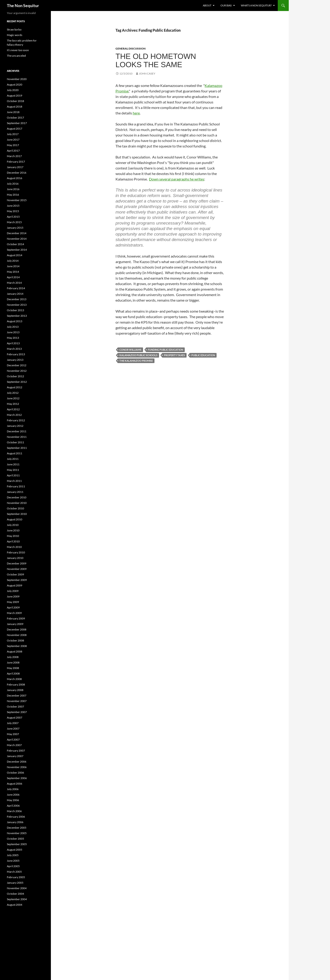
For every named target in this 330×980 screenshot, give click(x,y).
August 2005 (15, 850)
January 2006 (15, 822)
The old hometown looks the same (156, 60)
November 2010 (17, 503)
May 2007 (13, 734)
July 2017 (13, 134)
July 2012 (13, 393)
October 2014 (15, 244)
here (136, 113)
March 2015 (14, 222)
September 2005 (17, 844)
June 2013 (13, 332)
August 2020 (15, 85)
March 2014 (14, 283)
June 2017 (13, 140)
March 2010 (14, 547)
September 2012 (17, 382)
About (207, 5)
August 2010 (15, 519)
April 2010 (13, 541)
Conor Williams (130, 350)
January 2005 (15, 883)
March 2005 (14, 872)
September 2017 (17, 123)
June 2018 (13, 112)
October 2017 (15, 118)
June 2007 (13, 729)
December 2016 (17, 173)
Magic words (15, 35)
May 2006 (13, 800)
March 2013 (14, 349)
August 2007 (15, 718)
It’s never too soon (18, 50)
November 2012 (17, 371)
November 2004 (17, 888)
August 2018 (15, 107)
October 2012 (15, 376)
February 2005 (16, 877)
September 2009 (17, 580)
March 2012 (14, 415)
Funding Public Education (165, 350)
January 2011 (15, 492)
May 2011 (13, 470)
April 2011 (13, 475)
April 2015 (13, 217)
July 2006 (13, 789)
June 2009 (13, 596)
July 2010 (13, 525)
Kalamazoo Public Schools (138, 355)
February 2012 (16, 420)
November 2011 (17, 437)
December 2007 (17, 695)
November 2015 (17, 200)
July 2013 (13, 327)
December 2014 (17, 233)
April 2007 (13, 740)
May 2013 (13, 338)
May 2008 (13, 668)
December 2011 (17, 431)
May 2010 (13, 536)
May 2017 (13, 145)
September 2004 (17, 899)
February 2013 (16, 354)
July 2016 (13, 184)
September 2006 (17, 778)
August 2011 (15, 453)
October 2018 (15, 101)
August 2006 (15, 784)
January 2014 (15, 294)
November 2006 (17, 767)
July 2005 (13, 855)
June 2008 (13, 662)
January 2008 (15, 690)
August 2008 (15, 651)
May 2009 (13, 602)
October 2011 (15, 442)
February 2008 (16, 684)
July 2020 (13, 90)
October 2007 (15, 707)
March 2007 (14, 745)
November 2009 (17, 569)
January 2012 (15, 426)
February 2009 (16, 618)
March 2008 (14, 679)
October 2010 (15, 508)
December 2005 (17, 828)
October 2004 (15, 894)
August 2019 (15, 96)
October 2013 (15, 310)
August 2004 (15, 905)
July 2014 (13, 261)
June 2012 (13, 398)
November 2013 (17, 305)
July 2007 (13, 723)
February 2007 (16, 751)
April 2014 (13, 277)
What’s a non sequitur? (256, 5)
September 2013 (17, 316)
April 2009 (13, 607)
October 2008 (15, 640)
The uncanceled (16, 56)
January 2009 (15, 624)
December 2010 (17, 497)
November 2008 (17, 635)
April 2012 (13, 409)
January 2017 (15, 167)
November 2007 (17, 701)
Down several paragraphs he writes (177, 179)
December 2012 (17, 365)
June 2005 (13, 861)
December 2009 (17, 563)
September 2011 (17, 448)
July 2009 (13, 591)
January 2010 (15, 558)
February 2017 (16, 162)
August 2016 (15, 178)
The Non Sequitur (23, 6)
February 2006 (16, 817)
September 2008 (17, 646)
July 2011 (13, 459)
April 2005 (13, 866)
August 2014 (15, 255)
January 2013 (15, 360)
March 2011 (14, 481)
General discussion (131, 49)
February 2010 (16, 552)
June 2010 (13, 530)
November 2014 (17, 239)
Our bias (226, 5)
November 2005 (17, 833)
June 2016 (13, 189)
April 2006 (13, 806)
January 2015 (15, 228)
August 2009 (15, 585)
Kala (208, 85)
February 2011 (16, 486)
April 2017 (13, 151)
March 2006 (14, 811)
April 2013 (13, 343)
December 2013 (17, 299)
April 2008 (13, 673)
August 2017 (15, 129)
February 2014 (16, 288)
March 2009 (14, 613)
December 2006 (17, 762)
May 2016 (13, 195)
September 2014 (17, 250)
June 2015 (13, 206)
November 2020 (17, 79)
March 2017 (14, 156)
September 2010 (17, 514)
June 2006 (13, 795)
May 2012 (13, 404)
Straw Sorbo (14, 29)
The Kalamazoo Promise (136, 361)
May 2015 (13, 211)
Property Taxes (174, 355)
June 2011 (13, 464)
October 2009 (15, 574)
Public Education (203, 355)
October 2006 (15, 773)
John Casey (147, 74)
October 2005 (15, 839)
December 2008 (17, 629)
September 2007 (17, 712)
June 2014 (13, 266)
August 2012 (15, 387)
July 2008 (13, 657)
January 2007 (15, 756)
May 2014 (13, 272)
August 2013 (15, 321)
